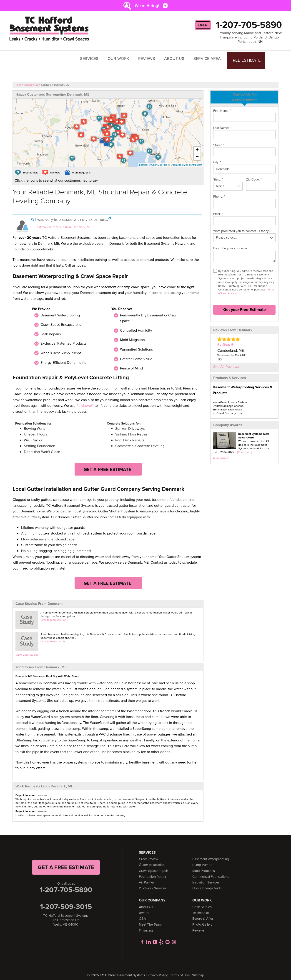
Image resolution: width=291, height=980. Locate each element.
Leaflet (143, 161)
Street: (219, 141)
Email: (218, 210)
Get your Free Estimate (245, 305)
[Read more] (245, 448)
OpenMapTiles (159, 161)
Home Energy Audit (207, 884)
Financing (146, 926)
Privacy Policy (158, 971)
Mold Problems (204, 866)
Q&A (142, 914)
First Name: (222, 106)
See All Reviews (226, 362)
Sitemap (198, 971)
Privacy (232, 289)
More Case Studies (27, 651)
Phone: (219, 192)
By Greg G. (226, 340)
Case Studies (202, 903)
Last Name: (222, 124)
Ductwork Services (153, 884)
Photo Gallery (202, 920)
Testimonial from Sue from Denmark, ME (63, 223)
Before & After (203, 914)
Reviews (149, 58)
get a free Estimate (66, 863)
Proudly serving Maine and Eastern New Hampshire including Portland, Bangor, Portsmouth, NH (250, 37)
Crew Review (148, 855)
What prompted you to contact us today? (242, 227)
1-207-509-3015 (66, 902)
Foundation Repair (153, 872)
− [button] (197, 153)
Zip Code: (254, 175)
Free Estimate (247, 58)
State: (218, 175)
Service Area (210, 58)
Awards (145, 909)
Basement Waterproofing (211, 855)
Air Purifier (147, 878)
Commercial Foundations (211, 872)
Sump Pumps (202, 861)
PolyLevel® (85, 401)
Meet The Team (150, 920)
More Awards (221, 454)
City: (217, 158)
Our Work (121, 58)
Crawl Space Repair (153, 866)
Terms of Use (180, 971)
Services (92, 58)
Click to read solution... (54, 616)
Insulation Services (206, 878)
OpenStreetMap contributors (186, 161)
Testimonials (201, 909)
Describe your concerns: (231, 244)
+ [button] (197, 146)
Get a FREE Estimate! (108, 465)
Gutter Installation (152, 861)
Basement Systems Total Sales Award (254, 431)
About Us (177, 58)
